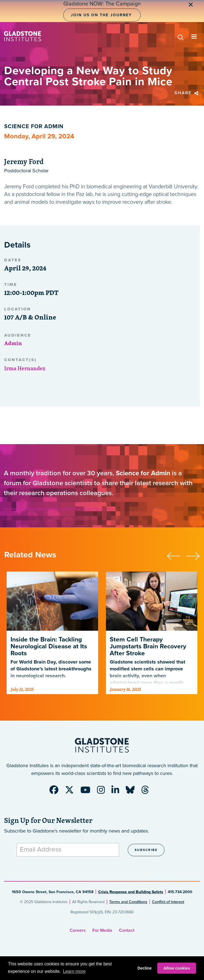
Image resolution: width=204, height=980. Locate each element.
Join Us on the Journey (101, 15)
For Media (102, 930)
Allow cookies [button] (177, 968)
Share (187, 93)
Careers (78, 930)
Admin (13, 343)
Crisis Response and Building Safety (131, 892)
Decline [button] (144, 968)
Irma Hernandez (25, 368)
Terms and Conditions (128, 902)
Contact (127, 930)
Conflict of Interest (168, 902)
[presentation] (176, 555)
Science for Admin (34, 127)
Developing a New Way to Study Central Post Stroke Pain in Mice (59, 509)
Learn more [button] (74, 971)
